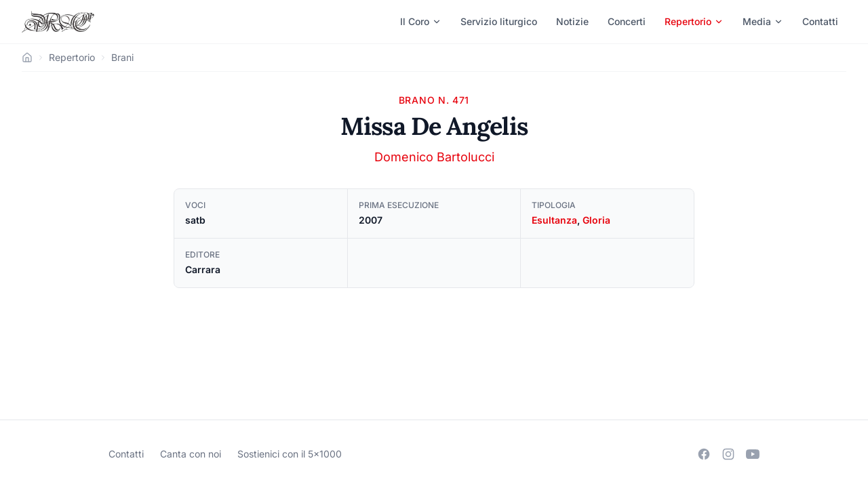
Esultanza (554, 220)
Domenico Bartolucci (434, 157)
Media (763, 21)
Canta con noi (191, 454)
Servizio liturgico (499, 21)
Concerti (627, 21)
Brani (122, 57)
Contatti (820, 21)
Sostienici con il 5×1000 (290, 454)
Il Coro (421, 21)
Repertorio (694, 21)
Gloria (596, 220)
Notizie (572, 21)
